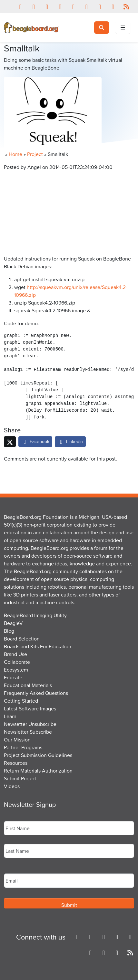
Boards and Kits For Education (38, 646)
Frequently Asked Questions (36, 693)
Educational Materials (28, 685)
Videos (12, 786)
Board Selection (22, 639)
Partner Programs (23, 747)
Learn (10, 716)
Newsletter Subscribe (28, 732)
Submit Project (20, 778)
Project (35, 154)
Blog (9, 631)
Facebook (35, 441)
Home (15, 154)
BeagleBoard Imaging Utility (35, 615)
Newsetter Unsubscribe (30, 724)
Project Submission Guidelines (38, 755)
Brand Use (15, 654)
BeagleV (13, 623)
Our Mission (17, 740)
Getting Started (21, 701)
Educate (13, 677)
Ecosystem (16, 670)
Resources (16, 763)
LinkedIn (70, 441)
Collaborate (17, 662)
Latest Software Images (30, 708)
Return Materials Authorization (38, 771)
